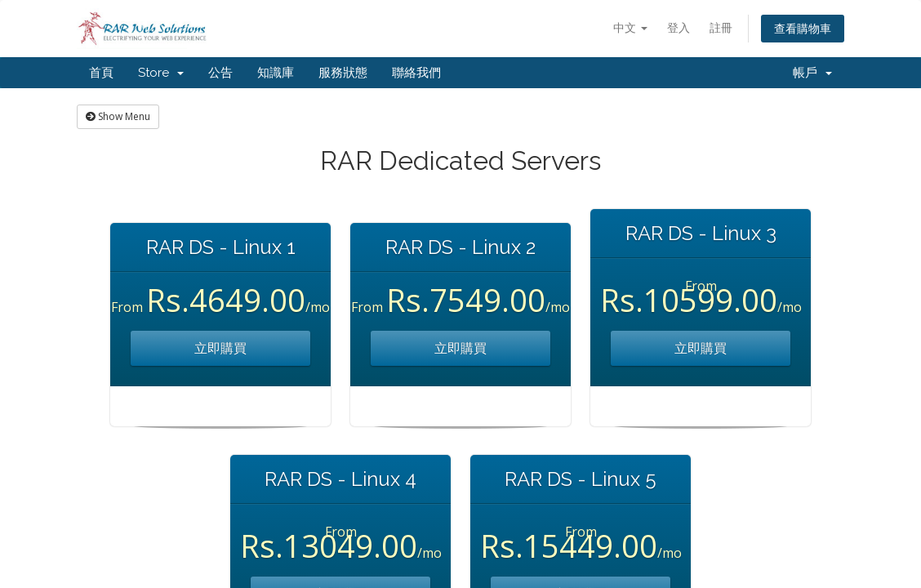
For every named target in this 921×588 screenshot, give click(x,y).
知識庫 (276, 73)
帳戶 (812, 73)
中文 (630, 27)
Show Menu (118, 116)
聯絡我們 (416, 73)
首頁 (101, 73)
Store (161, 73)
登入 (679, 27)
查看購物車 (803, 28)
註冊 (721, 27)
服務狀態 (343, 73)
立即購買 (220, 348)
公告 (220, 73)
